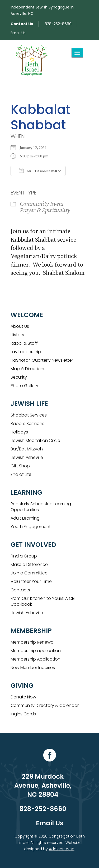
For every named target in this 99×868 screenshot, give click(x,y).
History (17, 335)
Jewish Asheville (27, 457)
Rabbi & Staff (24, 343)
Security (19, 377)
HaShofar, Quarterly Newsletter (42, 360)
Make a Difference (29, 564)
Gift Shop (20, 466)
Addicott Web (62, 849)
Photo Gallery (24, 386)
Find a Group (24, 556)
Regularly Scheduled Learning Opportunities (41, 507)
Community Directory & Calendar (45, 705)
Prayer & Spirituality (45, 211)
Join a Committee (29, 573)
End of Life (21, 474)
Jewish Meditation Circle (35, 440)
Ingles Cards (23, 714)
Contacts (20, 590)
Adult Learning (25, 518)
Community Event (42, 204)
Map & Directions (28, 369)
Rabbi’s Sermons (27, 424)
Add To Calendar (38, 171)
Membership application (36, 651)
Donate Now (23, 697)
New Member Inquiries (33, 668)
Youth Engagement (31, 527)
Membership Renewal (32, 642)
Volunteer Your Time (31, 581)
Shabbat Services (29, 415)
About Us (20, 326)
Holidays (19, 432)
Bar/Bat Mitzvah (27, 449)
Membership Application (36, 659)
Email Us (18, 33)
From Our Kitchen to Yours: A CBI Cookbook (43, 601)
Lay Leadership (26, 352)
